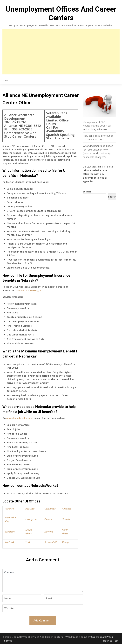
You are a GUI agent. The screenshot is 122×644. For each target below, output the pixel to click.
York (28, 542)
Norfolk (48, 532)
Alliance (9, 509)
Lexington (31, 519)
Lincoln (66, 519)
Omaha (48, 519)
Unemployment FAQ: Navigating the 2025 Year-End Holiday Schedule (98, 126)
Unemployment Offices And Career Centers (61, 13)
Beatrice (30, 509)
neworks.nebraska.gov (29, 290)
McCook (10, 542)
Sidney (65, 542)
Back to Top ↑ (112, 641)
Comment (43, 581)
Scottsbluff (50, 542)
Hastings (66, 509)
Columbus (50, 509)
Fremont (10, 532)
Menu (6, 80)
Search (87, 191)
